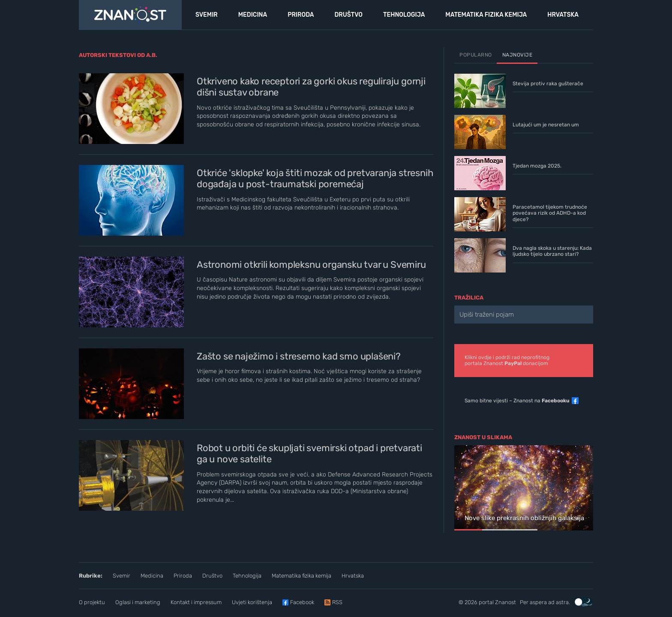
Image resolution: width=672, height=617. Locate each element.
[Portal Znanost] (130, 15)
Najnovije (517, 55)
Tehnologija (247, 576)
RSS (337, 602)
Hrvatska (353, 576)
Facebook (302, 602)
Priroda (183, 576)
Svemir (121, 576)
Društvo (212, 576)
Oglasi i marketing (138, 602)
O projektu (92, 602)
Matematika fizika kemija (301, 576)
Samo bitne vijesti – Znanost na (517, 401)
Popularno (476, 55)
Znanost (505, 602)
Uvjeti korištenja (252, 602)
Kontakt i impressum (196, 602)
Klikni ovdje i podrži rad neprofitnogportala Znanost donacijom (507, 360)
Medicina (152, 576)
